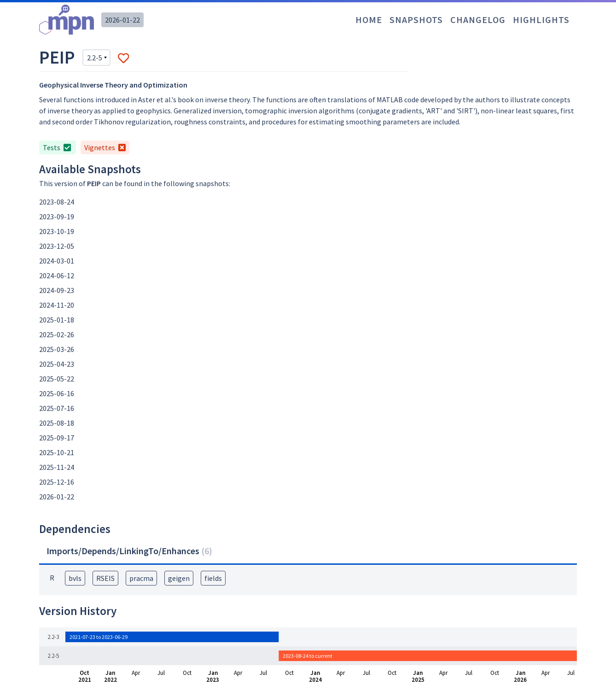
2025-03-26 (57, 349)
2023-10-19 (57, 231)
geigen (179, 578)
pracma (141, 578)
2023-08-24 (57, 202)
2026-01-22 (122, 20)
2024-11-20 (57, 305)
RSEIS (105, 578)
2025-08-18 (57, 423)
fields (213, 578)
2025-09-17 (57, 438)
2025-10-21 (57, 452)
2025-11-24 (57, 467)
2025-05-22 (57, 379)
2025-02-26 (57, 334)
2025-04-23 (57, 364)
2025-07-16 (57, 408)
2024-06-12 (57, 275)
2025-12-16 (57, 482)
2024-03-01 (57, 261)
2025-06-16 (57, 393)
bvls (75, 578)
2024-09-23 (57, 290)
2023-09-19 (57, 217)
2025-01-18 (57, 320)
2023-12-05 (57, 246)
